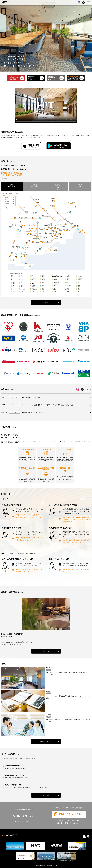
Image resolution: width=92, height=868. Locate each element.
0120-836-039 (25, 816)
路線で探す (80, 186)
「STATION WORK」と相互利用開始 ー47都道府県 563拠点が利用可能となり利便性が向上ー (48, 405)
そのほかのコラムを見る (46, 741)
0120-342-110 (71, 823)
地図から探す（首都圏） (12, 186)
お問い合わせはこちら (69, 814)
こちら (70, 480)
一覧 (87, 389)
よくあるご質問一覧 (46, 795)
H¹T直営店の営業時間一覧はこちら (12, 165)
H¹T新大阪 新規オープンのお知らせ (32, 413)
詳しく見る (46, 651)
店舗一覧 (46, 302)
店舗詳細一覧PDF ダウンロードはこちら (14, 169)
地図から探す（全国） (35, 186)
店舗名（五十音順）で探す (57, 186)
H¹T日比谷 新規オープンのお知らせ (32, 397)
